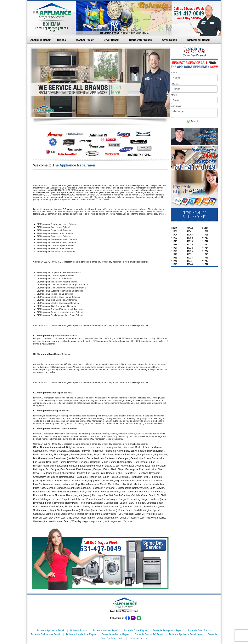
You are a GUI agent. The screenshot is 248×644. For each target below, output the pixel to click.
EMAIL (174, 95)
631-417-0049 (189, 13)
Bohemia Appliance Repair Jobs (186, 634)
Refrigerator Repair (141, 40)
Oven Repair (170, 40)
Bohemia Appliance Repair (51, 630)
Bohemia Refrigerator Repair (168, 630)
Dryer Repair (111, 40)
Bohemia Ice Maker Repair (116, 634)
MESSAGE (176, 106)
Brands (62, 40)
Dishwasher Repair (199, 40)
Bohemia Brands (79, 630)
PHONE (175, 84)
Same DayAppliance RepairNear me (206, 136)
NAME (174, 73)
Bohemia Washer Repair (106, 630)
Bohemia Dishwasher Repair (46, 634)
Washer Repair (85, 40)
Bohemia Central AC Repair (149, 634)
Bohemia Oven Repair (199, 630)
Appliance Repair (41, 40)
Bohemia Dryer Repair (135, 630)
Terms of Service (139, 638)
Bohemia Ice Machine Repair (81, 634)
